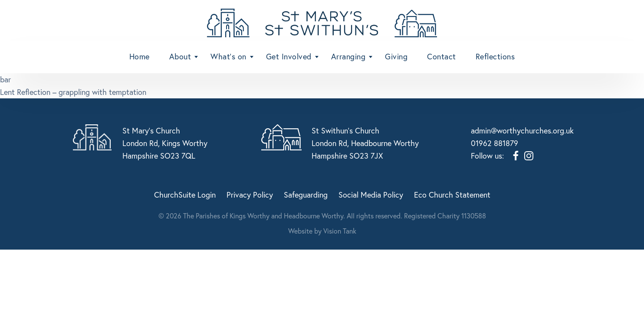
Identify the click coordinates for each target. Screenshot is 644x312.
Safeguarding (306, 194)
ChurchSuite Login (185, 194)
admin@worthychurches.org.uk (522, 130)
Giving (396, 56)
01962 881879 (494, 143)
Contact (442, 56)
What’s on (228, 56)
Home (140, 56)
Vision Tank (340, 230)
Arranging (348, 56)
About (180, 56)
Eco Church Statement (452, 194)
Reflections (495, 56)
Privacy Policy (250, 194)
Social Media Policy (371, 194)
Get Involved (289, 56)
